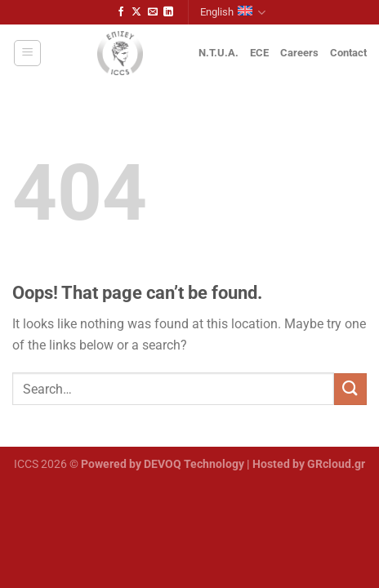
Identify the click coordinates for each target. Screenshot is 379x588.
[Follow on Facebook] (121, 12)
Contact (348, 53)
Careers (299, 53)
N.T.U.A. (218, 53)
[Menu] (27, 53)
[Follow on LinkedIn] (168, 12)
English (233, 13)
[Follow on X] (136, 12)
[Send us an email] (153, 12)
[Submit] (350, 389)
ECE (259, 53)
